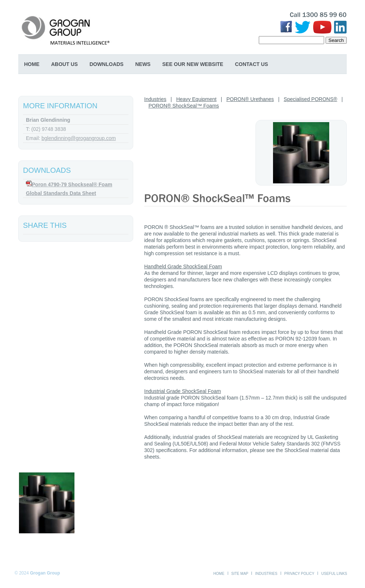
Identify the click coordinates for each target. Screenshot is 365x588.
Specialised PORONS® (310, 99)
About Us (64, 64)
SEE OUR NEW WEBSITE (193, 64)
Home (32, 64)
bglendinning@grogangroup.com (79, 138)
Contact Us (252, 64)
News (143, 64)
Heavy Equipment (197, 99)
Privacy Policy (299, 574)
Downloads (106, 64)
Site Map (240, 574)
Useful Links (334, 574)
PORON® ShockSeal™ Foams (184, 106)
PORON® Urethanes (250, 99)
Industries (155, 99)
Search (336, 40)
